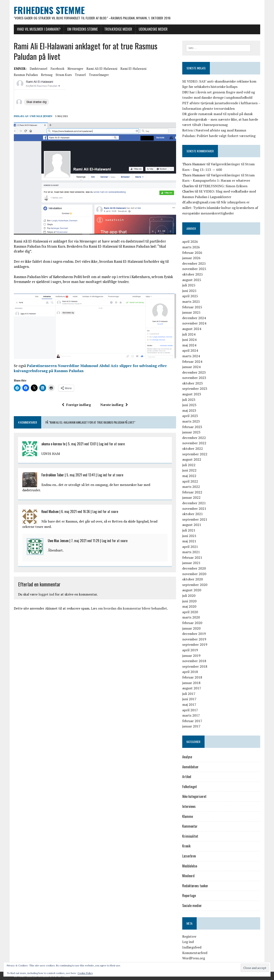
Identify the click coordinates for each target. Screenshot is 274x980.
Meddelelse (190, 866)
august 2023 (192, 394)
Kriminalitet (190, 836)
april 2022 (190, 481)
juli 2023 (189, 400)
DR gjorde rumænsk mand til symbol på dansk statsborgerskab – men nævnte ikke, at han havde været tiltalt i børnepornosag (220, 119)
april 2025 (190, 296)
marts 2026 (191, 247)
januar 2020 (191, 628)
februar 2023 (192, 427)
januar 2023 (191, 432)
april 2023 (190, 416)
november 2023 (194, 378)
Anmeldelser (190, 767)
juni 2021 (189, 536)
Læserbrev (189, 856)
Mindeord (188, 876)
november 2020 (194, 574)
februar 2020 (192, 623)
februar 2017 (192, 721)
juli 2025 (189, 285)
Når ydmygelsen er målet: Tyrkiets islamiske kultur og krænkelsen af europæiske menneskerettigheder (220, 208)
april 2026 (190, 242)
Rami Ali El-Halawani (102, 69)
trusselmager (99, 75)
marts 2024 (191, 356)
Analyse (187, 757)
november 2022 (194, 443)
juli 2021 (189, 530)
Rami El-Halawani (133, 69)
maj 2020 (189, 607)
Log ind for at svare (112, 444)
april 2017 (190, 710)
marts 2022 (191, 487)
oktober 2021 (193, 514)
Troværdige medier (118, 29)
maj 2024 (189, 345)
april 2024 (190, 351)
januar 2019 (191, 656)
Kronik (186, 846)
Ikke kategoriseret (194, 797)
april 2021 (190, 547)
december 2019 (194, 634)
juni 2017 (189, 699)
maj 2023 (189, 410)
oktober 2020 (193, 579)
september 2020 (195, 585)
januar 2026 (191, 258)
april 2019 (190, 650)
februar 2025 (192, 307)
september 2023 (195, 389)
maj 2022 (189, 476)
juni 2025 (189, 291)
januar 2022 (191, 498)
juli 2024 (189, 334)
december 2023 (194, 372)
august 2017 (192, 688)
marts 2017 (191, 715)
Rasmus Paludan (26, 75)
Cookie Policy (85, 973)
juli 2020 (189, 596)
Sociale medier (192, 906)
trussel (80, 75)
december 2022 (194, 438)
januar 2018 (191, 683)
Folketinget (190, 787)
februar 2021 (192, 557)
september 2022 (195, 454)
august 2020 (192, 590)
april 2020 (190, 612)
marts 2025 (191, 301)
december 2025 (194, 263)
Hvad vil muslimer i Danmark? (39, 29)
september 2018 (195, 666)
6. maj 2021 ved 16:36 (76, 512)
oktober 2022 (193, 449)
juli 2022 (189, 465)
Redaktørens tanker (195, 886)
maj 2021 (189, 541)
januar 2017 (191, 726)
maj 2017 (189, 704)
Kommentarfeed (195, 953)
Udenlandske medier (153, 29)
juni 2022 (189, 470)
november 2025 (194, 269)
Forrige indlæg (76, 405)
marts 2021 (191, 552)
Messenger (75, 69)
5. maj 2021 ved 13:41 (81, 475)
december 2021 (194, 503)
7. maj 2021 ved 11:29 (85, 541)
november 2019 (194, 639)
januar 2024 (191, 367)
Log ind (188, 942)
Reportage (189, 896)
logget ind (46, 594)
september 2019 (195, 645)
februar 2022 (192, 492)
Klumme (188, 816)
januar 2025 (191, 312)
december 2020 (194, 568)
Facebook (57, 69)
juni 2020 (189, 601)
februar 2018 (192, 677)
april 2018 (190, 672)
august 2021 (192, 525)
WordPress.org (194, 958)
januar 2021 (191, 563)
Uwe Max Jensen (41, 116)
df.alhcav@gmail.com (199, 202)
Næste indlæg (114, 405)
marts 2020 (191, 617)
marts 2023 (191, 421)
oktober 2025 (193, 274)
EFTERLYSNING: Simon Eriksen (223, 186)
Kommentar (190, 826)
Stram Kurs (64, 75)
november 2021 (194, 509)
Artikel (187, 777)
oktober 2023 (193, 383)
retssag (47, 75)
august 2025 (192, 280)
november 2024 (194, 323)
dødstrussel (39, 69)
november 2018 (194, 661)
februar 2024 (192, 361)
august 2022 (192, 460)
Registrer (189, 936)
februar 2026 (192, 253)
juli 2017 (189, 694)
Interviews (189, 806)
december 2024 (194, 318)
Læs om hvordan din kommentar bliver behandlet (129, 609)
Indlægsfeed (192, 947)
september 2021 (195, 519)
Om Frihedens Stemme (82, 29)
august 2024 (192, 329)
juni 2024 (189, 340)
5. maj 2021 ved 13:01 (82, 444)
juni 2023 (189, 405)
